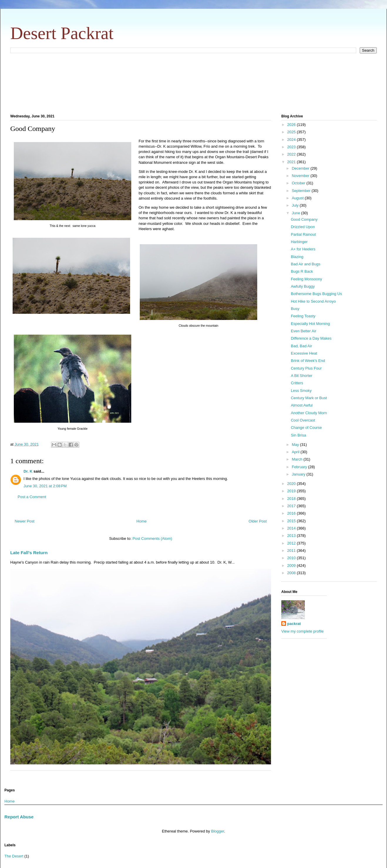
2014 (292, 528)
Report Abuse (19, 817)
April (296, 452)
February (300, 467)
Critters (297, 383)
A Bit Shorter (301, 376)
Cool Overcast (303, 420)
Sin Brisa (298, 435)
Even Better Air (303, 331)
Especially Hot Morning (310, 324)
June (297, 213)
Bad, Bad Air (301, 346)
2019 (292, 491)
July (296, 205)
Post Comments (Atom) (152, 539)
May (296, 445)
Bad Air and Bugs (305, 264)
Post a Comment (32, 497)
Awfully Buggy (303, 286)
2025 (292, 132)
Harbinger (299, 242)
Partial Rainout (303, 234)
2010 (292, 558)
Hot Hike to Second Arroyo (313, 301)
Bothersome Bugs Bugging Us (316, 294)
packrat (294, 624)
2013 (292, 536)
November (301, 176)
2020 (292, 484)
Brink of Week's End (308, 361)
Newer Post (25, 521)
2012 (292, 543)
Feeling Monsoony (306, 279)
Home (142, 521)
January (299, 474)
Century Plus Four (306, 368)
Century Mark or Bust (309, 398)
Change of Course (306, 428)
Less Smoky (301, 391)
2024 (292, 140)
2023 (292, 147)
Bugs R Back (302, 271)
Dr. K (28, 471)
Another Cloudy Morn (309, 413)
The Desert (14, 856)
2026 (292, 125)
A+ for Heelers (303, 249)
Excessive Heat (304, 353)
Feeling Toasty (303, 316)
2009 (292, 566)
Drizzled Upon (303, 227)
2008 (292, 573)
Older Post (258, 521)
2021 (292, 162)
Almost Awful (302, 405)
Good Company (304, 219)
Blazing (297, 257)
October (299, 183)
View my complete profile (302, 631)
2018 (292, 499)
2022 (292, 154)
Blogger (218, 831)
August (298, 198)
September (302, 191)
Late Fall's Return (29, 553)
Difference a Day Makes (311, 338)
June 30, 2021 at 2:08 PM (45, 486)
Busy (295, 309)
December (301, 168)
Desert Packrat (62, 33)
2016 (292, 513)
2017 (292, 506)
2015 (292, 521)
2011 (292, 551)
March (298, 459)
